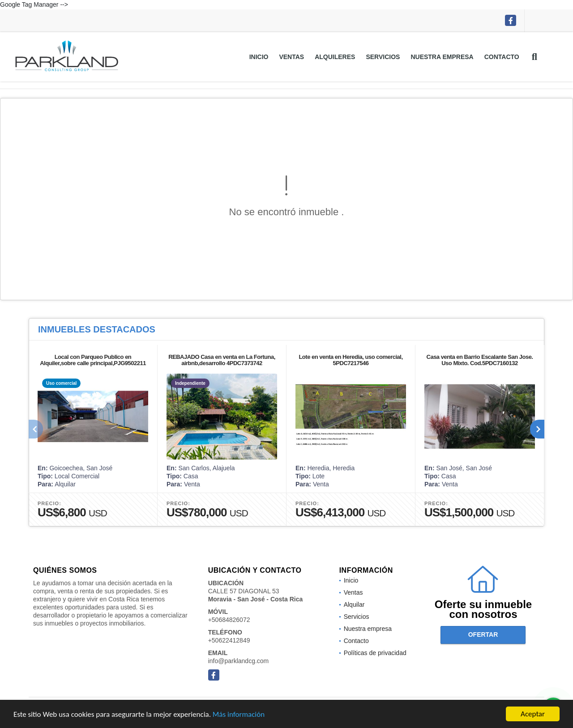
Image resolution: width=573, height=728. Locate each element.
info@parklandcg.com (239, 661)
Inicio (259, 57)
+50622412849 (229, 640)
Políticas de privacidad (375, 653)
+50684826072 (229, 620)
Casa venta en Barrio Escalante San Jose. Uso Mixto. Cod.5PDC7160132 (480, 360)
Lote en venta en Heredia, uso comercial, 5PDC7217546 (351, 360)
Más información (239, 715)
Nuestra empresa (442, 57)
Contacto (502, 57)
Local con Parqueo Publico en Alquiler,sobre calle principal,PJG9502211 (93, 360)
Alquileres (335, 57)
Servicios (383, 57)
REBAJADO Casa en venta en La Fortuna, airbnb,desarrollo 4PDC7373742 (222, 360)
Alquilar (354, 605)
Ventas (291, 57)
